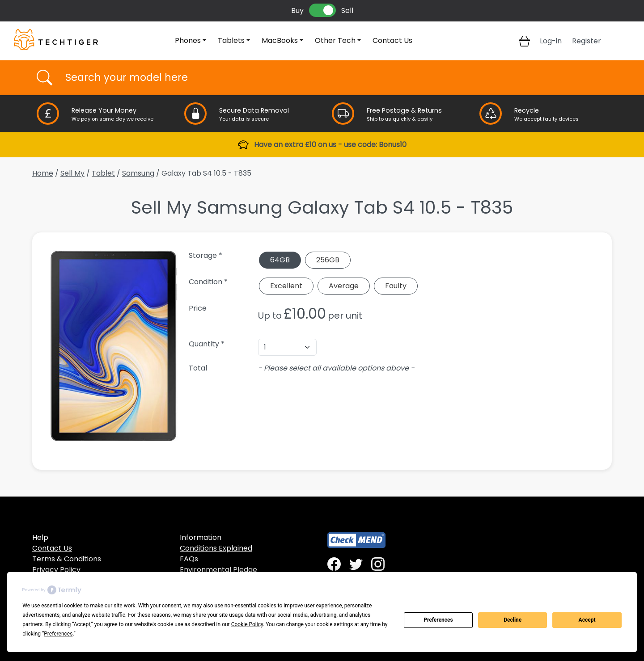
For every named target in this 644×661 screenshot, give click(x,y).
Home (43, 173)
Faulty (396, 286)
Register (587, 41)
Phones (188, 40)
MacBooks (280, 40)
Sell (347, 11)
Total (198, 368)
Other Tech (335, 40)
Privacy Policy (56, 570)
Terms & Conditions (67, 559)
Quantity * (207, 344)
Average (344, 286)
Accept (587, 620)
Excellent (286, 286)
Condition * (208, 282)
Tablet (103, 173)
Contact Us (392, 40)
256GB (328, 260)
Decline (513, 620)
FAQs (189, 559)
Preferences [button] (58, 634)
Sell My (72, 173)
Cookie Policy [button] (247, 624)
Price (198, 308)
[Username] (330, 78)
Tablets (231, 40)
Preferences (438, 620)
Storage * (205, 255)
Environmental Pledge (218, 570)
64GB (280, 260)
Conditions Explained (216, 548)
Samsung (138, 173)
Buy (297, 11)
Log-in (551, 41)
